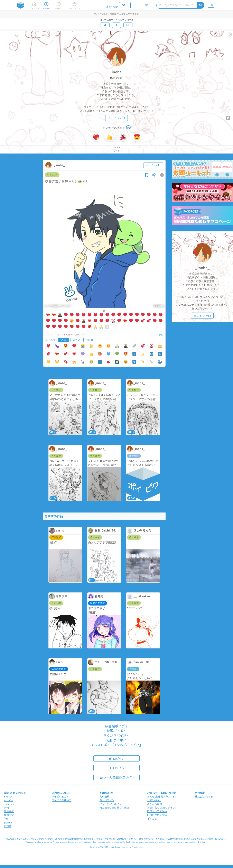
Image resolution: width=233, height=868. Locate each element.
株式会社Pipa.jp (204, 797)
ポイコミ (152, 819)
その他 (89, 340)
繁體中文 (9, 815)
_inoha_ (117, 72)
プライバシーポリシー (112, 804)
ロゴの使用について (158, 815)
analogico (124, 847)
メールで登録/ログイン (117, 777)
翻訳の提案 (20, 793)
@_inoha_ (118, 78)
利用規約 (104, 797)
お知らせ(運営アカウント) (162, 797)
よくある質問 (155, 804)
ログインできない (157, 811)
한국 (7, 808)
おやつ (76, 340)
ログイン (116, 758)
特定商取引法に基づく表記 (114, 808)
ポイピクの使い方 (62, 800)
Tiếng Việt (10, 804)
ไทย (6, 819)
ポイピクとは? (60, 797)
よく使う (51, 340)
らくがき (52, 175)
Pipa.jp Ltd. (137, 847)
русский (9, 823)
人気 (64, 340)
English (8, 797)
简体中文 (9, 811)
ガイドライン (107, 800)
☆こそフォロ (116, 118)
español (9, 800)
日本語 (8, 826)
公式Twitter (154, 800)
